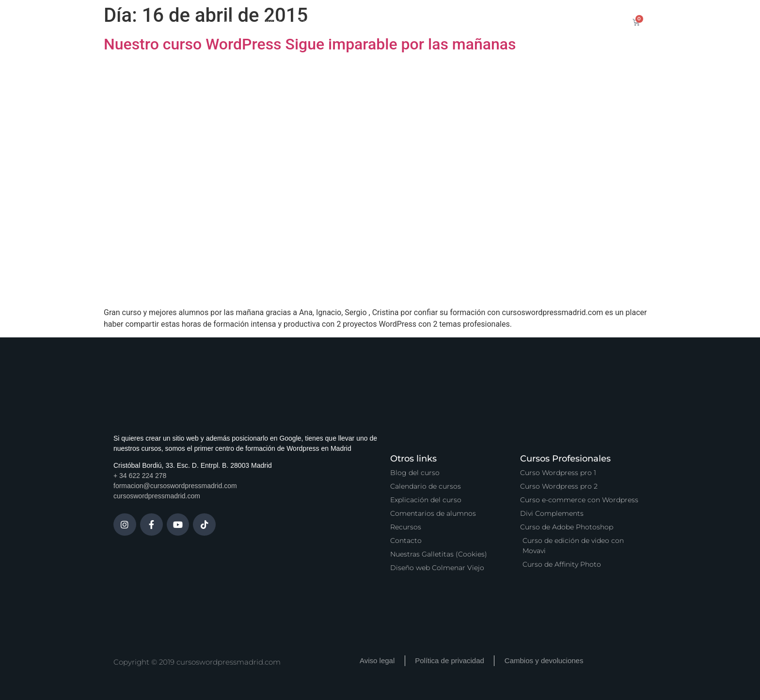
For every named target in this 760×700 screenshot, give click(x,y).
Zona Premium (423, 22)
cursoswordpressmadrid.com (157, 496)
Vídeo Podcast (489, 22)
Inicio (232, 22)
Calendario (316, 22)
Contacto (546, 22)
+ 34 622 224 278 (140, 476)
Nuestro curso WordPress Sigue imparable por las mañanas (310, 44)
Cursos (269, 22)
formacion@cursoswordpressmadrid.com (175, 486)
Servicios (365, 22)
